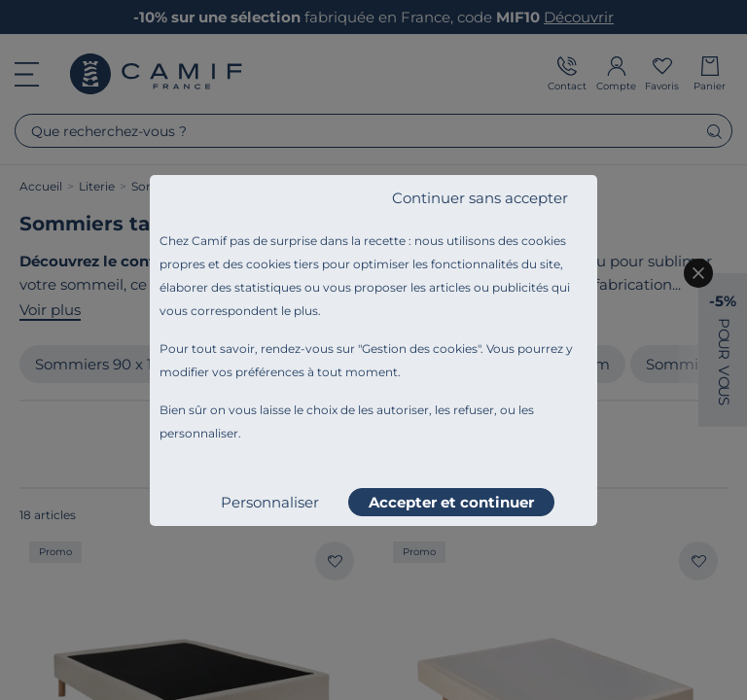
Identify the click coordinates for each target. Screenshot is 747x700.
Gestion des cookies (420, 349)
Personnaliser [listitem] (270, 502)
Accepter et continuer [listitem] (451, 502)
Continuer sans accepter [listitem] (480, 198)
